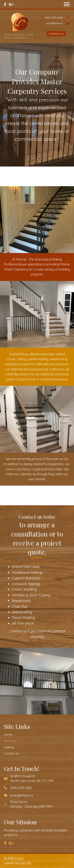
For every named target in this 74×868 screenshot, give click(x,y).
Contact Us (12, 753)
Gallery (9, 747)
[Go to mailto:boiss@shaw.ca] (56, 23)
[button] (67, 4)
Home (8, 735)
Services (10, 741)
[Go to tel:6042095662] (56, 17)
